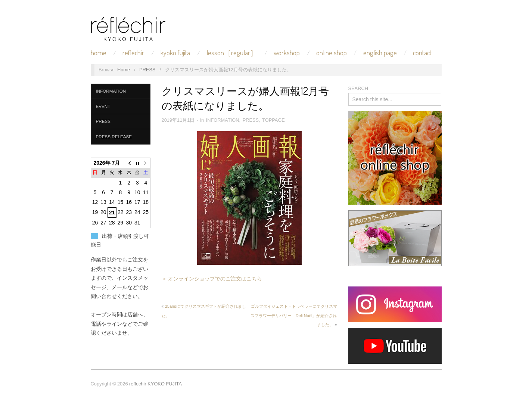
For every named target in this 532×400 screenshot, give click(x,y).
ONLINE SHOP (332, 53)
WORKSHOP (287, 53)
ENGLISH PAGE (380, 53)
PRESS (147, 70)
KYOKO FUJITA (175, 53)
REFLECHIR (133, 53)
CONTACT (422, 53)
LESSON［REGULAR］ (232, 53)
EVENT (103, 106)
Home (124, 70)
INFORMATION (111, 91)
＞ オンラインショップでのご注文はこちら (212, 279)
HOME (99, 53)
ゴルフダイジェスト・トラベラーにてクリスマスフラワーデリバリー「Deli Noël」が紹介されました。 (294, 315)
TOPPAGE (273, 120)
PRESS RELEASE (114, 137)
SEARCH (358, 88)
